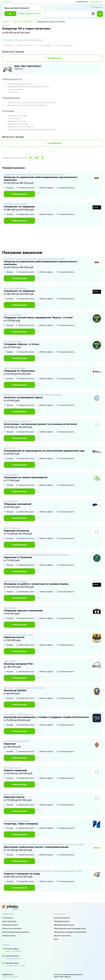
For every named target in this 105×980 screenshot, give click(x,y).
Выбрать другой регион (29, 14)
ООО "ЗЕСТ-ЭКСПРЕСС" (23, 22)
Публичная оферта (62, 977)
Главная (6, 22)
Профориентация (62, 921)
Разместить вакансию (12, 928)
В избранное (53, 58)
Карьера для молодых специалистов (70, 932)
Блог (56, 939)
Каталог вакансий (62, 918)
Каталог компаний (62, 936)
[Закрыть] (41, 6)
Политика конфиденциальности (68, 974)
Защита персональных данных (16, 932)
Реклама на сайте (10, 925)
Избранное (97, 7)
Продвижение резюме (64, 925)
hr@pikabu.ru (8, 974)
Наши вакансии (9, 921)
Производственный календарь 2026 (70, 928)
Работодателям (96, 2)
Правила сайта (9, 936)
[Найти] (100, 14)
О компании (8, 918)
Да (10, 14)
